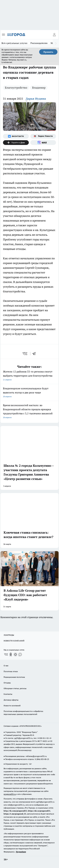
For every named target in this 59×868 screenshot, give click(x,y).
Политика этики (11, 671)
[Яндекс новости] (43, 136)
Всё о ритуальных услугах (14, 43)
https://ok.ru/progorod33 (39, 811)
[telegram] (35, 354)
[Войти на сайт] (54, 35)
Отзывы (7, 683)
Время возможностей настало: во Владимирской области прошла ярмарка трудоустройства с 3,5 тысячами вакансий (29, 412)
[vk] (25, 354)
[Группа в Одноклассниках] (11, 654)
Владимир (39, 88)
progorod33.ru (10, 794)
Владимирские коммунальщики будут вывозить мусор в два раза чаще (29, 393)
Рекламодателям (39, 43)
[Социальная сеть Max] (43, 143)
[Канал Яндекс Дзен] (16, 143)
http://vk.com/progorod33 (15, 811)
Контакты (8, 694)
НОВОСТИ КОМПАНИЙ (14, 641)
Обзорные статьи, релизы (15, 688)
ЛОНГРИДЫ (9, 635)
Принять (48, 52)
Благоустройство (16, 88)
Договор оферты (11, 700)
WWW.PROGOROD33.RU (30, 726)
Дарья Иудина (36, 99)
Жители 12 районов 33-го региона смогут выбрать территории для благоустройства (29, 376)
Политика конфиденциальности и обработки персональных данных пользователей (23, 713)
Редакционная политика (14, 677)
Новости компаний (12, 706)
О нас (6, 666)
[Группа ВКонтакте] (16, 136)
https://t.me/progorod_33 (15, 814)
